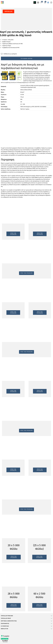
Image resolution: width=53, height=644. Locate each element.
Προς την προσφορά (7, 281)
